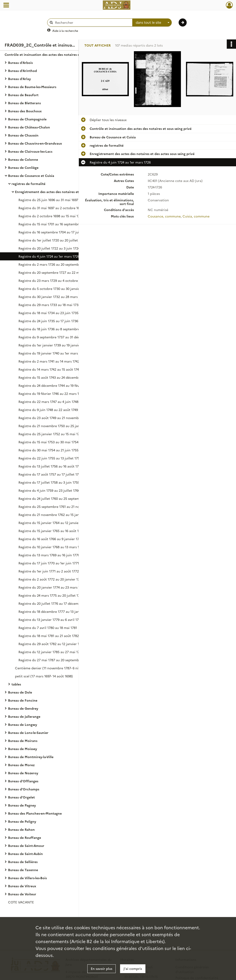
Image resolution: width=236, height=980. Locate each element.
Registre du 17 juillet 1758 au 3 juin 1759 (49, 482)
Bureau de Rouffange (25, 837)
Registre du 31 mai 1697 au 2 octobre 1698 (51, 208)
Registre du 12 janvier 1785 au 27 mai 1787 (51, 652)
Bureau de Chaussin (23, 135)
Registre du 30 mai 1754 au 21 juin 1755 (48, 450)
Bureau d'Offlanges (23, 781)
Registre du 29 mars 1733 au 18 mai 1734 (49, 305)
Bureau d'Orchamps (24, 789)
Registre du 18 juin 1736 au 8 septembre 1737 (53, 329)
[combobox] (152, 23)
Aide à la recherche (65, 31)
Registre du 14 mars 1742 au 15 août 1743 (50, 369)
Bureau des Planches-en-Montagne (35, 813)
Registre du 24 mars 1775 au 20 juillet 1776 (51, 595)
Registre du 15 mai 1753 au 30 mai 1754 (48, 442)
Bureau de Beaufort (23, 95)
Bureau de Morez (21, 765)
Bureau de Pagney (22, 805)
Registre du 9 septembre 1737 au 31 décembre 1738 (58, 337)
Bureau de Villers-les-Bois (27, 878)
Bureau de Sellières (23, 862)
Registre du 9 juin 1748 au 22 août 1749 (48, 410)
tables (16, 684)
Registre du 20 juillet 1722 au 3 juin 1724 (49, 248)
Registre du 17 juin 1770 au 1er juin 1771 (49, 563)
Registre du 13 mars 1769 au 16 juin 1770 (49, 555)
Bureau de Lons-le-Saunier (28, 733)
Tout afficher (97, 45)
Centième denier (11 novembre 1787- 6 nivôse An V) (55, 668)
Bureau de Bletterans (24, 103)
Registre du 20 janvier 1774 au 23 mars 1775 (52, 587)
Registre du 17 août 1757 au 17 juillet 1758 (50, 474)
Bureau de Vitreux (22, 886)
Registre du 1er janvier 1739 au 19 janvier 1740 (54, 345)
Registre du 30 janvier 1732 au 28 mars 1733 (52, 297)
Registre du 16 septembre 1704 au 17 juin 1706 (54, 232)
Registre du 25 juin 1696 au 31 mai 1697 (48, 200)
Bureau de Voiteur (22, 894)
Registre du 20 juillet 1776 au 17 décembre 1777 (55, 603)
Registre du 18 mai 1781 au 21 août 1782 (49, 636)
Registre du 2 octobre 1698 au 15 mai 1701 (51, 216)
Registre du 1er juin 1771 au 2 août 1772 (49, 571)
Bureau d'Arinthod (22, 71)
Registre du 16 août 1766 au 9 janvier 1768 (51, 539)
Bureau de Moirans (23, 741)
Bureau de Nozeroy (23, 773)
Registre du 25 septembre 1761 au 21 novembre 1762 (59, 506)
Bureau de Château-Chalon (29, 127)
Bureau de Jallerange (24, 716)
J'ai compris (133, 968)
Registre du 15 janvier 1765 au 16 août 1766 (51, 531)
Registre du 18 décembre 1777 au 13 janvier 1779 (56, 611)
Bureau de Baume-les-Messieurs (32, 87)
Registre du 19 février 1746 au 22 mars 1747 (51, 393)
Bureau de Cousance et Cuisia (31, 176)
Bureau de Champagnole (27, 119)
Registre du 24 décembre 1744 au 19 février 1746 (55, 385)
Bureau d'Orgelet (21, 797)
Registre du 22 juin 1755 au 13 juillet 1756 (50, 458)
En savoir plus (102, 968)
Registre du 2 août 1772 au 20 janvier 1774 (51, 579)
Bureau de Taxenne (23, 870)
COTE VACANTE (21, 902)
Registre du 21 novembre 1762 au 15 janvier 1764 (56, 515)
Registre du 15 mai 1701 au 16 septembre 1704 (53, 224)
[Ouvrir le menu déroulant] (6, 6)
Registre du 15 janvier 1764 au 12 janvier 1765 (53, 523)
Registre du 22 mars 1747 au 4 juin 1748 (48, 402)
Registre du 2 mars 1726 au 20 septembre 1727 (54, 264)
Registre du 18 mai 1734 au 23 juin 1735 (48, 313)
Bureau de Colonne (23, 159)
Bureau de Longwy (23, 724)
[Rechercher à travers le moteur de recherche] (92, 22)
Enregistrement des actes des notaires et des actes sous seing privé (61, 192)
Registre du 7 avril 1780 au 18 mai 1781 (48, 628)
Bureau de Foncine (23, 700)
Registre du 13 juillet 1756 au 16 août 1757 (50, 466)
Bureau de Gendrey (23, 708)
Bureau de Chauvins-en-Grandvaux (35, 143)
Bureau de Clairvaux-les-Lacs (30, 151)
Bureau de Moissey (23, 749)
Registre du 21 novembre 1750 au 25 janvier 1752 (56, 426)
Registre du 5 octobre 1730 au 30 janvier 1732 (54, 289)
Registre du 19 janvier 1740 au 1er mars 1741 (52, 353)
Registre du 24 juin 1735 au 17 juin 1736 (48, 321)
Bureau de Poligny (22, 821)
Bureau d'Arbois (20, 63)
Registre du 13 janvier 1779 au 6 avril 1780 (50, 620)
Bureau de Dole (20, 692)
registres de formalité (28, 184)
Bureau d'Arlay (19, 79)
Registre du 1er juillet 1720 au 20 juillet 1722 (52, 240)
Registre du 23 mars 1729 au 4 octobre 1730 (52, 280)
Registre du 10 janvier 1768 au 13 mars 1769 (52, 547)
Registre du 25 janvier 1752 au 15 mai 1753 (51, 434)
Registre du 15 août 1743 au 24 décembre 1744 (54, 377)
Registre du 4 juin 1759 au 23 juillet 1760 (49, 490)
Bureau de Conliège (23, 167)
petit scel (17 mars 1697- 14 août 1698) (44, 676)
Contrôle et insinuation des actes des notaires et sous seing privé (51, 54)
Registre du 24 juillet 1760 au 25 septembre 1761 (55, 498)
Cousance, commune (164, 216)
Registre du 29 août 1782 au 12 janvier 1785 (52, 644)
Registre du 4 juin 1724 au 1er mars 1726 (49, 256)
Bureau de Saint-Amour (26, 846)
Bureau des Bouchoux (25, 111)
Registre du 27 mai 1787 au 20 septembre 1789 (54, 660)
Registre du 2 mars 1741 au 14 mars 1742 (49, 361)
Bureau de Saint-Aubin (25, 854)
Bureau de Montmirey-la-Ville (31, 757)
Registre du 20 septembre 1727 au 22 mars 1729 (55, 272)
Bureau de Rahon (21, 829)
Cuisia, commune (196, 216)
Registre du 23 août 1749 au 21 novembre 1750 (54, 418)
